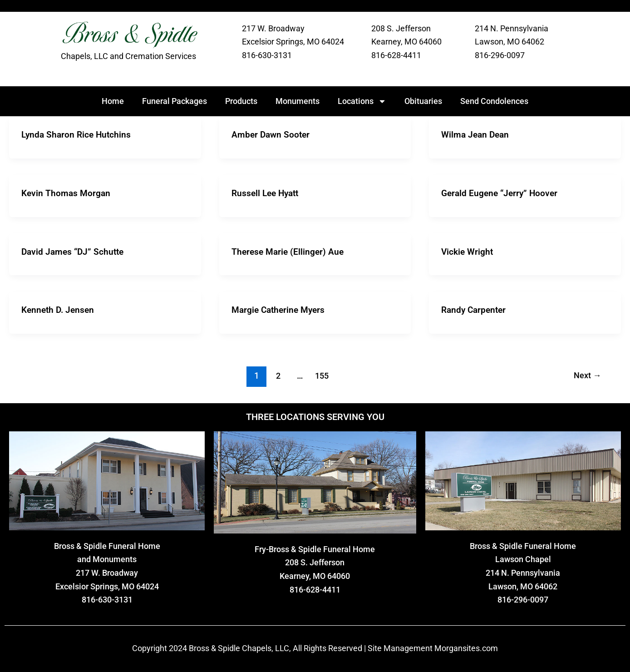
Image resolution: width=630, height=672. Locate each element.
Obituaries (423, 101)
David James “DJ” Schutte (74, 251)
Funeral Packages (175, 101)
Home (113, 101)
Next (586, 374)
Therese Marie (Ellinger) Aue (289, 251)
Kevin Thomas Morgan (67, 193)
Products (241, 101)
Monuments (298, 101)
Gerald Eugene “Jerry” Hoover (502, 193)
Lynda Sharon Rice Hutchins (78, 134)
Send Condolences (494, 101)
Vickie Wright (468, 251)
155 (321, 374)
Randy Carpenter (475, 309)
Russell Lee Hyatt (267, 193)
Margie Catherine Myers (281, 309)
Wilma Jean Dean (477, 134)
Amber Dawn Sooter (272, 134)
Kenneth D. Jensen (59, 309)
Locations (362, 101)
